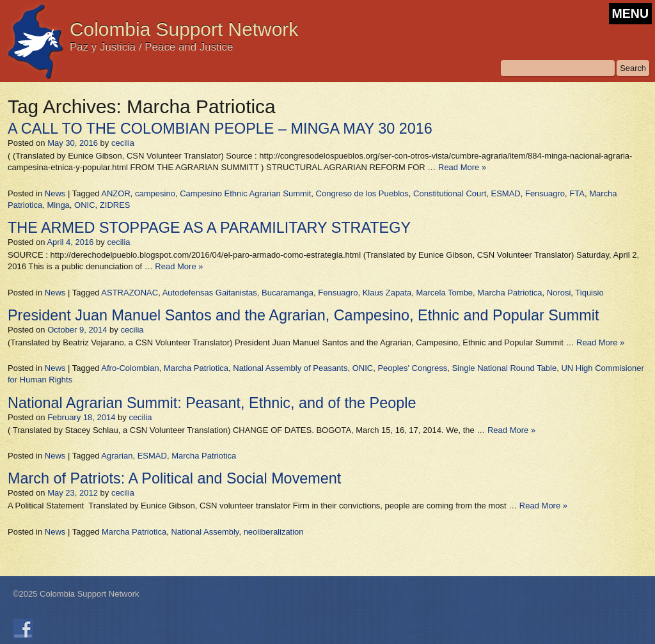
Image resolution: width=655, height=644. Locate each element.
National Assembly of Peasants (290, 368)
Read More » (462, 167)
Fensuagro (545, 193)
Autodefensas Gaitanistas (210, 293)
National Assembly (205, 532)
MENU (630, 13)
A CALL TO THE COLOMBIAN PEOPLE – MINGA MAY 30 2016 (220, 129)
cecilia (123, 143)
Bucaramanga (288, 293)
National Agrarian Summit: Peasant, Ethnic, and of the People (212, 403)
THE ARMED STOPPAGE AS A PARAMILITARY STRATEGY (209, 228)
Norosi (559, 293)
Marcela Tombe (444, 293)
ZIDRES (115, 205)
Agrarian (117, 456)
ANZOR (116, 193)
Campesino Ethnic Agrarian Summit (245, 193)
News (55, 193)
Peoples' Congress (412, 368)
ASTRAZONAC (130, 293)
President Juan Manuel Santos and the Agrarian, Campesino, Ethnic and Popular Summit (303, 315)
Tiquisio (589, 293)
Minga (58, 205)
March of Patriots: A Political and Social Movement (174, 478)
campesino (155, 193)
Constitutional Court (450, 193)
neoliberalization (274, 532)
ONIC (85, 205)
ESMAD (505, 193)
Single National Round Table (504, 368)
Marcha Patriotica (509, 293)
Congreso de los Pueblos (362, 193)
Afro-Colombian (130, 368)
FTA (577, 193)
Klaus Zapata (387, 293)
